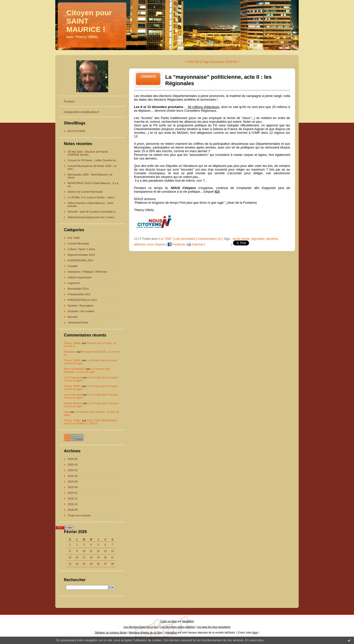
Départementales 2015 (81, 255)
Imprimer (195, 244)
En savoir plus (254, 640)
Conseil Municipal (78, 243)
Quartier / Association (81, 306)
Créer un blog (169, 621)
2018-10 (73, 504)
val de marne (241, 239)
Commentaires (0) (209, 239)
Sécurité (73, 317)
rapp (67, 412)
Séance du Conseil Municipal (85, 192)
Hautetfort (188, 621)
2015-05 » (232, 62)
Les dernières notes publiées (178, 627)
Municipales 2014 (78, 289)
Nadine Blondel (73, 403)
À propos (69, 101)
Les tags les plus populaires (214, 627)
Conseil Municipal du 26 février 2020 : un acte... (92, 167)
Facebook (176, 244)
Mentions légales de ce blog (146, 632)
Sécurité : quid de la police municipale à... (93, 212)
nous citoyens (156, 244)
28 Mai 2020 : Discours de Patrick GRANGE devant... (88, 153)
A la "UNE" (74, 238)
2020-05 (73, 459)
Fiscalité (73, 266)
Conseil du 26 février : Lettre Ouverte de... (93, 160)
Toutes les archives (79, 515)
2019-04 (73, 487)
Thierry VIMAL (73, 343)
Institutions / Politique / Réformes (87, 272)
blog (255, 632)
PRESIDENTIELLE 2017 (82, 300)
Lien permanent (185, 239)
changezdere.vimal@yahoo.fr (81, 112)
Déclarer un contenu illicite (111, 632)
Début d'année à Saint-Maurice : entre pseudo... (90, 204)
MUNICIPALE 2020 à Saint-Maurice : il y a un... (93, 185)
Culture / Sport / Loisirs (81, 249)
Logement (74, 283)
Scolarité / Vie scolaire (81, 311)
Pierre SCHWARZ (75, 369)
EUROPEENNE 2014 (81, 260)
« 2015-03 (192, 62)
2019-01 (73, 493)
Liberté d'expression (80, 277)
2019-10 (73, 476)
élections (272, 239)
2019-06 (73, 482)
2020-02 (73, 470)
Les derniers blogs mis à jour (141, 627)
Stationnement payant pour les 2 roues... (92, 217)
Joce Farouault (73, 377)
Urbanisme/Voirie (78, 322)
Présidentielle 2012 (79, 294)
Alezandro (70, 352)
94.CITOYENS (76, 131)
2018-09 (73, 510)
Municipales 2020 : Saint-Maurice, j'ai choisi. (90, 176)
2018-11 (73, 498)
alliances (140, 244)
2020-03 (73, 465)
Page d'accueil (212, 62)
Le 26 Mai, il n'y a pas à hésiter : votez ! (91, 197)
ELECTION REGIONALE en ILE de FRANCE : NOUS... (90, 422)
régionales (258, 239)
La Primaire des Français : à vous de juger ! (87, 370)
